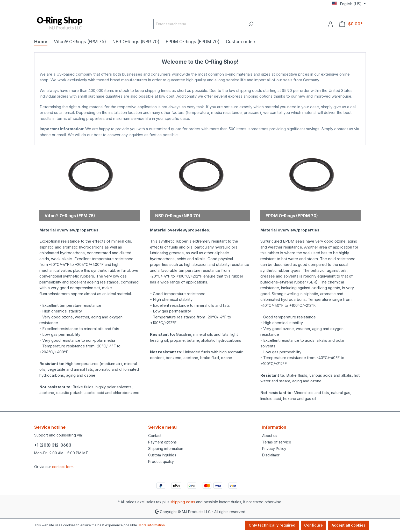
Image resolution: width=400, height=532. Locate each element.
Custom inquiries (162, 455)
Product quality (161, 461)
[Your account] (330, 24)
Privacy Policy (274, 449)
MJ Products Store (200, 140)
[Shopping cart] (351, 24)
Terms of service (277, 442)
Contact (155, 436)
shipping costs (183, 502)
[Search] (251, 24)
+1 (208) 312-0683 (53, 445)
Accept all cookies (349, 525)
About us (270, 436)
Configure (313, 525)
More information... (153, 525)
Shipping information (166, 449)
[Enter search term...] (199, 24)
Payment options (162, 442)
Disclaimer (271, 455)
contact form (63, 467)
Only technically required (272, 525)
